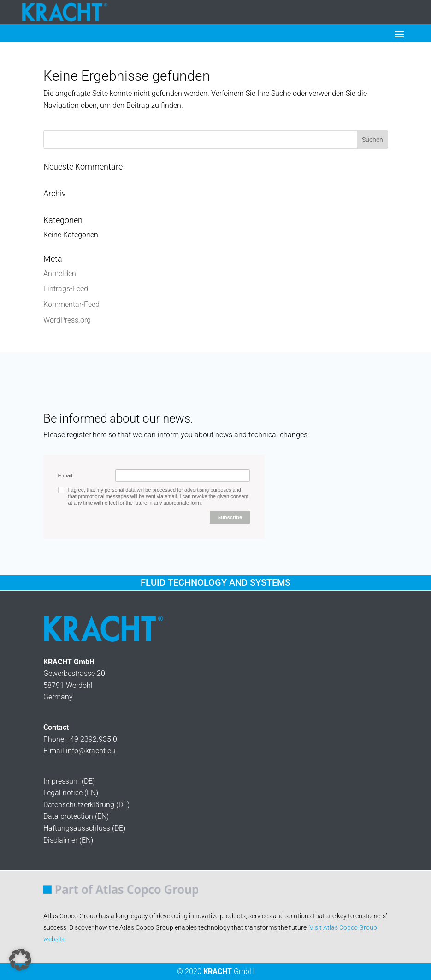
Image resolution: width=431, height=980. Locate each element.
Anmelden (60, 273)
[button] (20, 960)
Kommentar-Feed (71, 304)
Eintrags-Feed (66, 289)
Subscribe (230, 517)
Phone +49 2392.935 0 (80, 739)
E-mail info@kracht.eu (79, 751)
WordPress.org (67, 320)
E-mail (65, 475)
